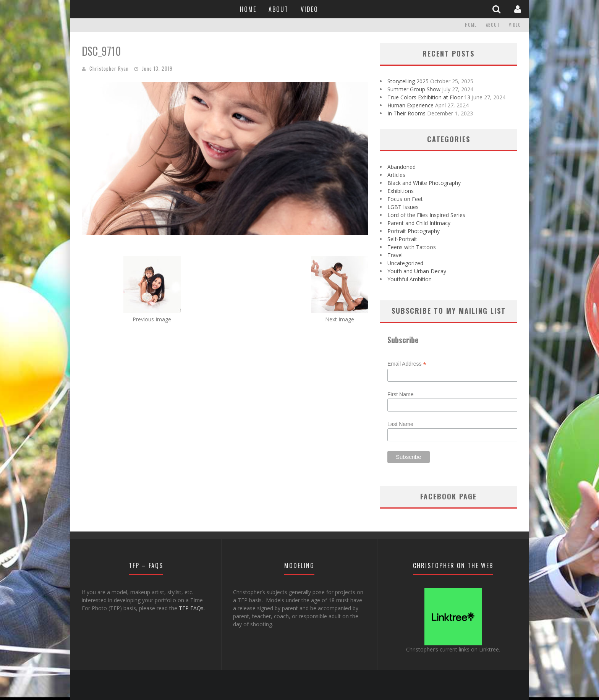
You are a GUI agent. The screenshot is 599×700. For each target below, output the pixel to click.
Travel (395, 255)
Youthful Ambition (410, 279)
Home (248, 9)
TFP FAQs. (192, 608)
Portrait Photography (414, 231)
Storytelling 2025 (408, 81)
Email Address (407, 364)
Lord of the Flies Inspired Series (426, 215)
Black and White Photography (424, 183)
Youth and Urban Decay (417, 271)
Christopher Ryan (109, 68)
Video (309, 9)
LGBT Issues (403, 207)
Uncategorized (405, 263)
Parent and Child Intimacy (419, 223)
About (278, 9)
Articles (396, 175)
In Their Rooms (406, 113)
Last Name (400, 424)
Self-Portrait (402, 239)
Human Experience (410, 105)
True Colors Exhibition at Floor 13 (429, 97)
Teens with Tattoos (412, 247)
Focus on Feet (405, 199)
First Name (400, 394)
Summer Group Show (414, 89)
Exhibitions (401, 191)
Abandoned (401, 167)
